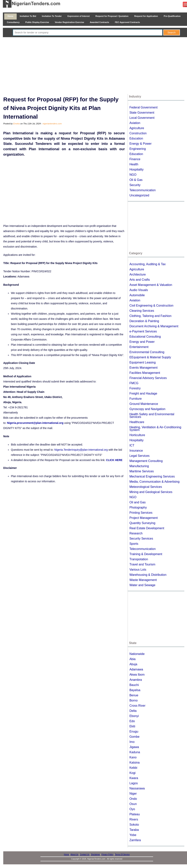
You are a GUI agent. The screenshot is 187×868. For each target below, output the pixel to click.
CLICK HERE (114, 460)
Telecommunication (142, 190)
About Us (74, 854)
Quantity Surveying (142, 523)
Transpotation (139, 559)
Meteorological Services (146, 487)
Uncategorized (139, 195)
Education (136, 138)
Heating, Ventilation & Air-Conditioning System (155, 429)
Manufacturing (139, 466)
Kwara (134, 778)
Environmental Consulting (147, 352)
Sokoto (134, 825)
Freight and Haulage (143, 393)
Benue (134, 695)
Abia (132, 659)
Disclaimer (96, 854)
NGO (133, 175)
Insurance (136, 451)
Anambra (136, 680)
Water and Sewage (142, 585)
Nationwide (137, 654)
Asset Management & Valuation (151, 285)
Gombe (134, 737)
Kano (133, 757)
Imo (132, 742)
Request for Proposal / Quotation (112, 16)
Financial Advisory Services (148, 378)
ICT (132, 445)
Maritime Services (141, 471)
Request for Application (146, 16)
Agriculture (137, 128)
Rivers (134, 819)
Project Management (144, 518)
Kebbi (133, 768)
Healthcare (137, 422)
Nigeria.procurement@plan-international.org (35, 423)
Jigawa (134, 747)
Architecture (137, 274)
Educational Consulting (145, 337)
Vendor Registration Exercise (69, 22)
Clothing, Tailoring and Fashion (150, 316)
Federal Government (143, 107)
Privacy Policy (107, 854)
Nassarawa (137, 788)
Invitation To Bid (28, 16)
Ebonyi (134, 716)
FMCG (134, 383)
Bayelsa (135, 690)
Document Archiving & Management (154, 326)
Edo (132, 721)
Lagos (134, 783)
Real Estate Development (147, 528)
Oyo (132, 809)
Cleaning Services (142, 311)
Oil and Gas (137, 502)
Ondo (133, 799)
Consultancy (13, 22)
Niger (133, 794)
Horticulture (137, 435)
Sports (134, 544)
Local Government (142, 118)
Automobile (137, 295)
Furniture (135, 399)
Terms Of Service (122, 854)
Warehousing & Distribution (148, 575)
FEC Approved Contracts (128, 22)
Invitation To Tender (52, 16)
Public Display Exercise (37, 22)
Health (134, 164)
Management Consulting (146, 461)
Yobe (133, 835)
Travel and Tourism (142, 564)
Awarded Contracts (99, 22)
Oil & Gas (136, 180)
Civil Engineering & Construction (151, 306)
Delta (133, 711)
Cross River (137, 706)
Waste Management (143, 580)
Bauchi (134, 685)
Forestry (135, 388)
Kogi (132, 773)
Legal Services (139, 456)
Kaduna (135, 752)
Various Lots (138, 570)
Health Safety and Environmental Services (152, 416)
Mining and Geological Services (151, 492)
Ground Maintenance (144, 404)
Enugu (134, 731)
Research (136, 533)
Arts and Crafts (140, 280)
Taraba (134, 830)
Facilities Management (145, 373)
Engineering (137, 149)
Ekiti (132, 726)
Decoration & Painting (144, 321)
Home (10, 16)
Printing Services (141, 513)
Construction (138, 133)
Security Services (141, 539)
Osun (133, 804)
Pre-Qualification (172, 16)
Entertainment (139, 347)
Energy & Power (140, 144)
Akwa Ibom (137, 675)
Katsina (134, 763)
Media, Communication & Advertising (154, 482)
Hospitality (136, 169)
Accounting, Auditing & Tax (147, 264)
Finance (135, 159)
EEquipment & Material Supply (150, 357)
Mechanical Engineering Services (152, 476)
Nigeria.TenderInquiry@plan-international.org (81, 450)
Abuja (133, 664)
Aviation (135, 123)
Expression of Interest (79, 16)
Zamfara (135, 840)
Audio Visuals (139, 290)
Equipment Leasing (142, 362)
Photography (138, 507)
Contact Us (85, 854)
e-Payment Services (143, 331)
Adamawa (136, 669)
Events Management (143, 368)
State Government (142, 113)
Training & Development (146, 554)
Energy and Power (142, 342)
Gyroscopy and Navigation (147, 409)
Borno (133, 700)
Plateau (135, 814)
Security (135, 185)
